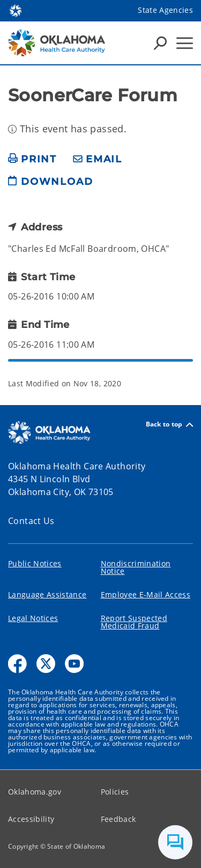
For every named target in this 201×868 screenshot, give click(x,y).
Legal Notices (33, 618)
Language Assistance (47, 594)
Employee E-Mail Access (146, 594)
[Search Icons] (160, 43)
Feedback (118, 819)
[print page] (32, 159)
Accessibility (31, 819)
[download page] (50, 186)
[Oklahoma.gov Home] (16, 10)
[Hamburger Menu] (185, 43)
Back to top (169, 425)
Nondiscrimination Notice (136, 567)
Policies (115, 792)
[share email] (98, 159)
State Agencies (165, 10)
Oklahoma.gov (35, 792)
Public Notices (35, 563)
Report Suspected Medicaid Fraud (134, 622)
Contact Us (31, 521)
